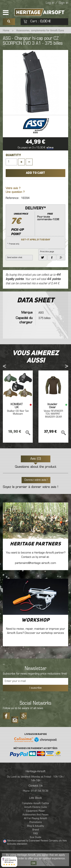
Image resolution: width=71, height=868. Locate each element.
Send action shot (15, 258)
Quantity (13, 155)
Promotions (36, 822)
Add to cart (35, 173)
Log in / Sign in (57, 3)
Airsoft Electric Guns (35, 807)
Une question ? (15, 192)
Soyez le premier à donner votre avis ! (30, 487)
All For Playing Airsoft (35, 819)
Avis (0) (36, 459)
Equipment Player (35, 811)
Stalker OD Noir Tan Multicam (18, 413)
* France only (35, 225)
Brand (36, 830)
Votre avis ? (13, 188)
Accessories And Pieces (35, 815)
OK (34, 863)
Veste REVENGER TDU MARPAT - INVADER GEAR (53, 414)
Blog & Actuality (35, 826)
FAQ (35, 834)
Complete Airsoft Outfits (35, 803)
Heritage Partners (35, 544)
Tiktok (15, 718)
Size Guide (35, 837)
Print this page (47, 252)
